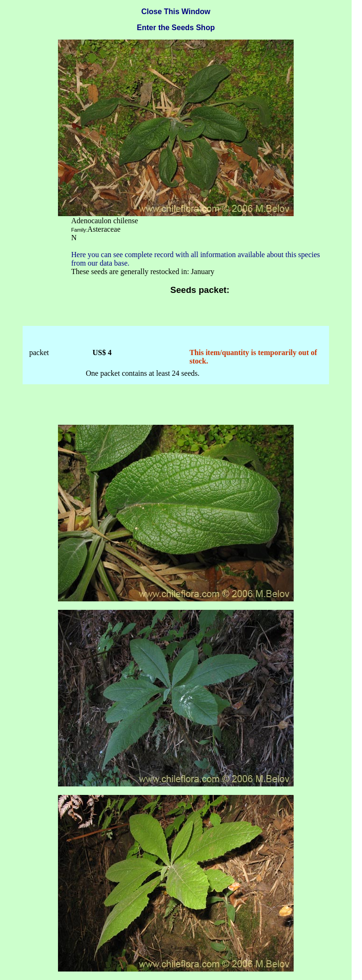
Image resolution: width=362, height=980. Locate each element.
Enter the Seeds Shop (176, 28)
